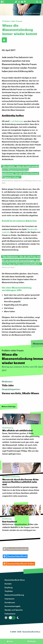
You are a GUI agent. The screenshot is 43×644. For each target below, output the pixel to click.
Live (11, 641)
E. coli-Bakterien (16, 121)
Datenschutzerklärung (14, 595)
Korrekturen (10, 602)
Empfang (9, 587)
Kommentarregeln (12, 606)
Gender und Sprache (14, 610)
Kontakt (8, 584)
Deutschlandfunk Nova (15, 580)
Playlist (33, 641)
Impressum (10, 599)
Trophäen (9, 591)
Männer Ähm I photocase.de (33, 13)
